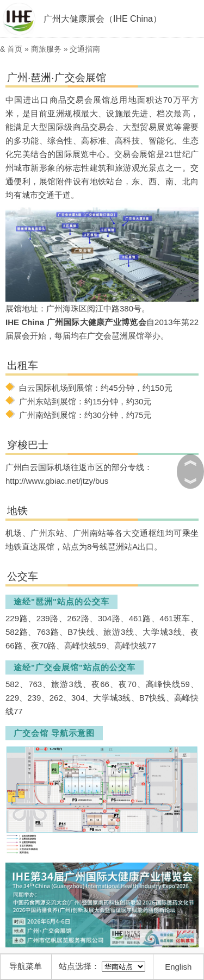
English (178, 967)
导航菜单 (26, 966)
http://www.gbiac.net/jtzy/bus (57, 481)
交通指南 (85, 49)
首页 (15, 49)
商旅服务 (46, 49)
